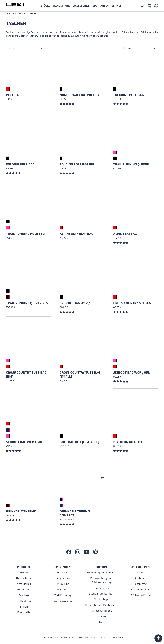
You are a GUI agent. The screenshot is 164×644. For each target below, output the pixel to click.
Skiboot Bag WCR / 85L (131, 374)
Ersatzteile (24, 612)
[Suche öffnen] (142, 6)
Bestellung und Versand (101, 572)
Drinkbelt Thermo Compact (75, 514)
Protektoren (24, 590)
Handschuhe (24, 578)
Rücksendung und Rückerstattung (101, 580)
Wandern (63, 590)
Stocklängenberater (101, 594)
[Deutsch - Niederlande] (156, 6)
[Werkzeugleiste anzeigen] (158, 638)
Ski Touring (63, 584)
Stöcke (24, 572)
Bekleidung (24, 601)
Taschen (24, 595)
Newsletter (106, 638)
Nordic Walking (63, 601)
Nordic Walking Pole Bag (81, 96)
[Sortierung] (139, 49)
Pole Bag (13, 96)
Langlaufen (63, 578)
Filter (11, 49)
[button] (101, 6)
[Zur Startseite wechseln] (18, 6)
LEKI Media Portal (140, 595)
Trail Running (63, 595)
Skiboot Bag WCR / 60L (78, 304)
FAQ (101, 622)
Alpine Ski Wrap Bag (76, 235)
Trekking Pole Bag (128, 96)
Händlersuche (101, 588)
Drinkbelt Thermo (21, 512)
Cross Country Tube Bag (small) (80, 376)
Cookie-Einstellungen (88, 638)
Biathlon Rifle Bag (129, 443)
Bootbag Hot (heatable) (79, 443)
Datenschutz (45, 638)
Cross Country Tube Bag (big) (26, 376)
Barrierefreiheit (68, 638)
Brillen (24, 607)
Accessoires (24, 584)
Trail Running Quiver (131, 165)
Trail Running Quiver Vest (28, 304)
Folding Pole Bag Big (77, 165)
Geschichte (140, 584)
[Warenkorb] (149, 6)
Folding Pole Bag (20, 165)
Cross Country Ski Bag (132, 304)
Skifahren (63, 572)
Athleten (140, 578)
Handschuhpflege (101, 611)
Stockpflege (101, 599)
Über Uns (140, 572)
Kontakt (101, 616)
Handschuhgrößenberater (101, 605)
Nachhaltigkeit (140, 590)
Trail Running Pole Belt (26, 235)
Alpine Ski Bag (125, 235)
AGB (55, 638)
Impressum (120, 638)
